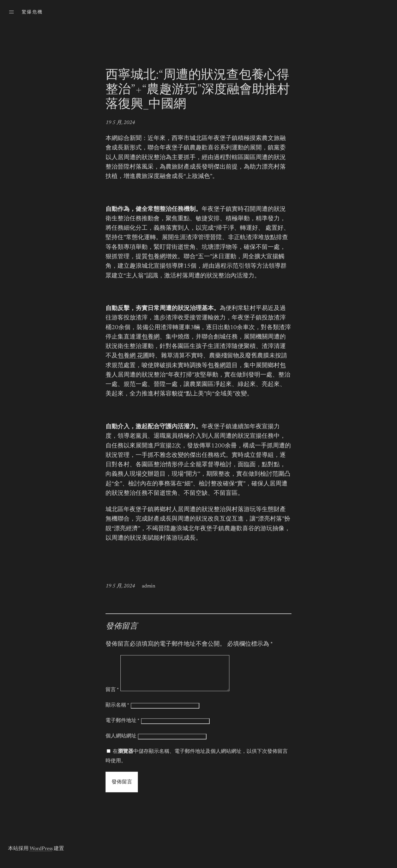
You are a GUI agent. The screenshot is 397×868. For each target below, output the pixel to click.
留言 (112, 697)
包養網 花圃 (133, 356)
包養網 (157, 257)
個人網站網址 (121, 743)
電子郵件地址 (123, 728)
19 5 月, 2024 (120, 123)
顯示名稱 (117, 712)
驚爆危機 (32, 12)
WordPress (41, 856)
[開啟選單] (11, 12)
